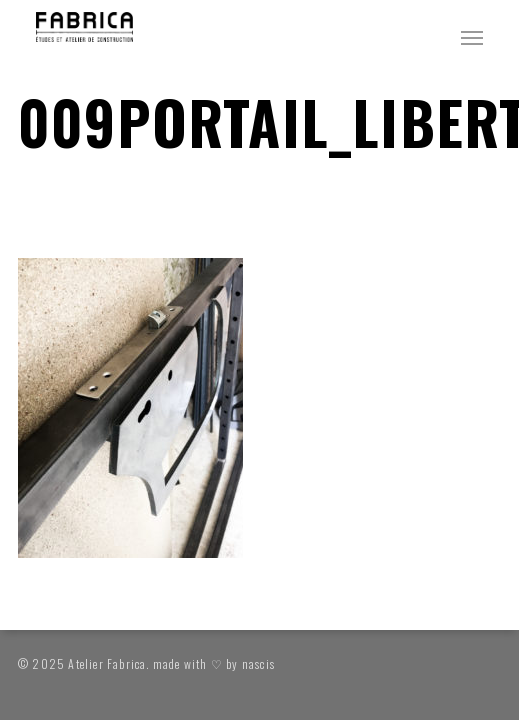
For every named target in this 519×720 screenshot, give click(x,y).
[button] (472, 37)
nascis (258, 663)
